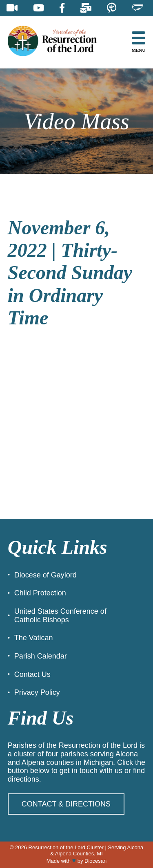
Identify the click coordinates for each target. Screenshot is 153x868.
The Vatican (34, 638)
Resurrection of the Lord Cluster (66, 847)
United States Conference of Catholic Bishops (60, 616)
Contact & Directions (66, 804)
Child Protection (40, 593)
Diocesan (95, 861)
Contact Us (32, 674)
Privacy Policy (37, 692)
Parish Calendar (41, 656)
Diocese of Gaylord (45, 575)
